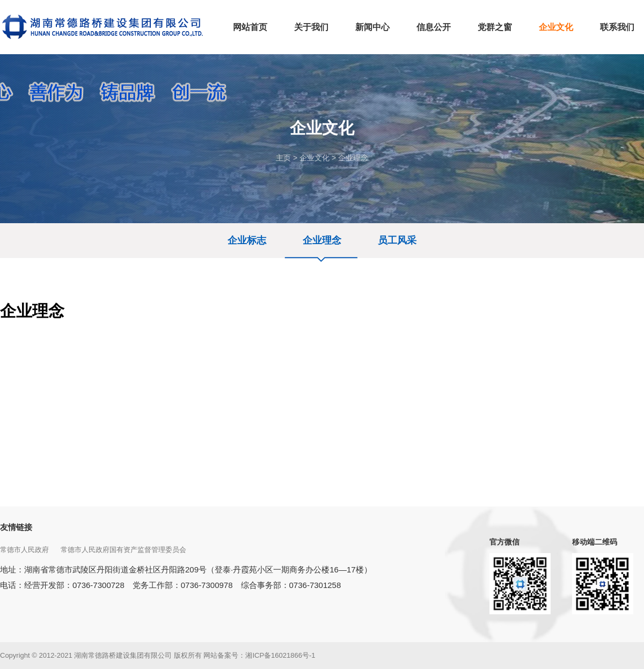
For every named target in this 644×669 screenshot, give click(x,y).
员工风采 (397, 240)
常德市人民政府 (25, 550)
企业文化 (314, 158)
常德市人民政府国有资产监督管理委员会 (125, 550)
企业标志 (247, 240)
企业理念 (353, 158)
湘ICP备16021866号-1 (280, 655)
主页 (283, 158)
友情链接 (16, 527)
